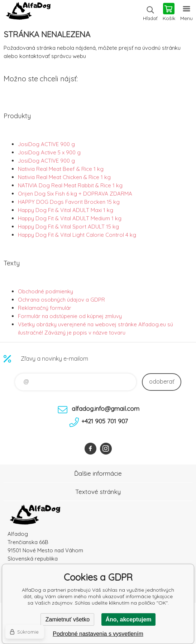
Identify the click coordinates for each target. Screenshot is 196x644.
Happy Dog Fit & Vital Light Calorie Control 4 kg (77, 235)
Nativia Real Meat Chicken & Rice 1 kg (64, 177)
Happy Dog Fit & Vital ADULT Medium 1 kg (70, 218)
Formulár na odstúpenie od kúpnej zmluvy (70, 316)
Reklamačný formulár (45, 308)
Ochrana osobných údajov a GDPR (61, 300)
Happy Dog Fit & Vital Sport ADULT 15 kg (68, 227)
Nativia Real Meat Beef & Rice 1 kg (61, 169)
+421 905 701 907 (105, 421)
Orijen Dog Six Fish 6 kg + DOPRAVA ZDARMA (75, 194)
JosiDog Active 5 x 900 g (49, 152)
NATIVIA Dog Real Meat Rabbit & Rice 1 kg (70, 185)
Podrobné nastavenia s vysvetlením (98, 634)
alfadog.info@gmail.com (106, 408)
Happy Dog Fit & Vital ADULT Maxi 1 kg (66, 210)
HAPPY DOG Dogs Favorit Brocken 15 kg (69, 202)
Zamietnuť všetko (68, 619)
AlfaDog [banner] (28, 13)
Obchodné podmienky (46, 291)
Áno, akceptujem (128, 619)
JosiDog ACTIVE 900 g (46, 144)
